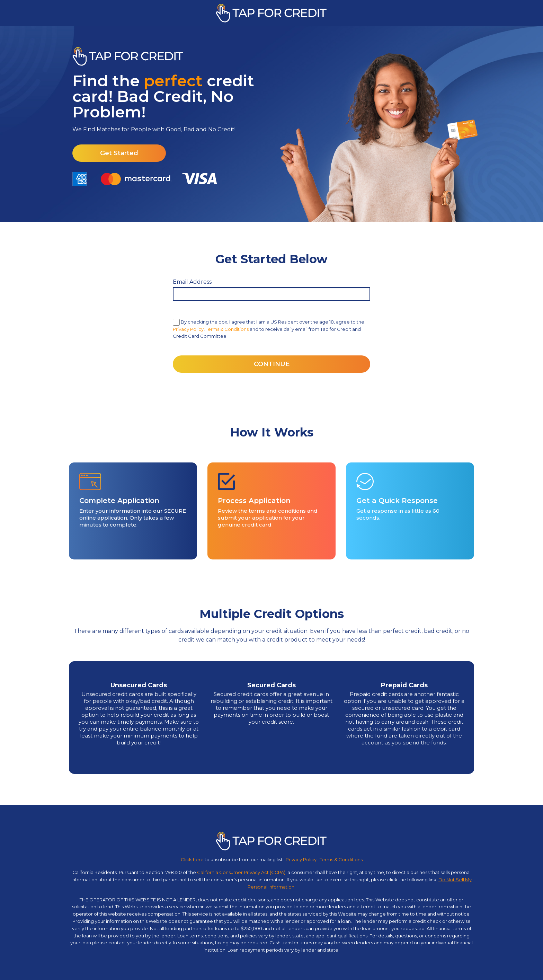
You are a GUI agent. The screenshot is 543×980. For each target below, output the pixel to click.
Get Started (119, 153)
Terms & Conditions (227, 329)
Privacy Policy (188, 329)
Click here (192, 859)
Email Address (192, 282)
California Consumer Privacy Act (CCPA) (241, 872)
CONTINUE (272, 364)
